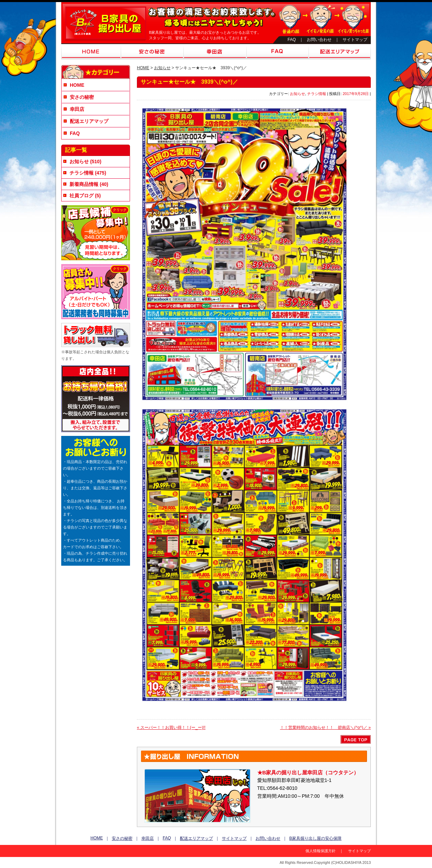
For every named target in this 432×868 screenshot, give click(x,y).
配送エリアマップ (340, 52)
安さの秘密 (152, 52)
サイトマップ (355, 40)
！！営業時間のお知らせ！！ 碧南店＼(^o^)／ (325, 728)
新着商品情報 (84, 184)
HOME (91, 52)
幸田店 (215, 52)
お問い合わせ (319, 40)
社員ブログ (82, 196)
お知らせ (162, 68)
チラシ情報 (317, 94)
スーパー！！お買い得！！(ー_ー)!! (171, 728)
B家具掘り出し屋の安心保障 (315, 838)
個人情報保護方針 (321, 851)
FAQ (292, 40)
